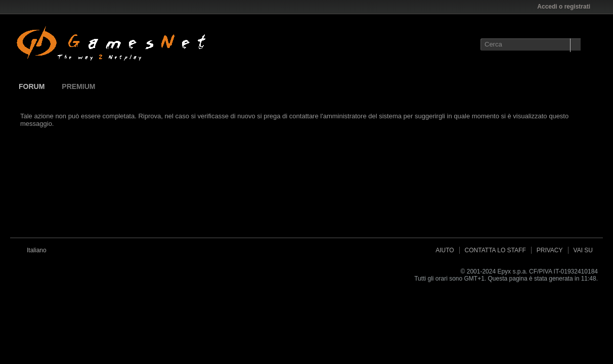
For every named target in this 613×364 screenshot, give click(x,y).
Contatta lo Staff (495, 250)
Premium (78, 86)
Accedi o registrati (567, 7)
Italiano (40, 250)
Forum (32, 86)
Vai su (583, 250)
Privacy (550, 250)
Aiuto (445, 250)
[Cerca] (531, 44)
